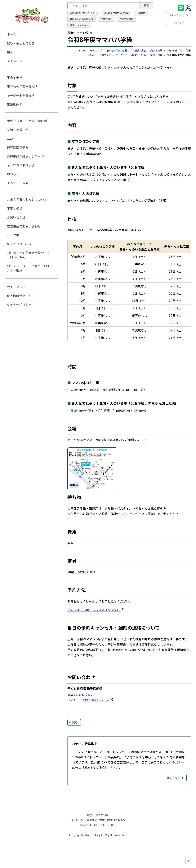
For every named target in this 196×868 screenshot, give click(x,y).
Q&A (10, 138)
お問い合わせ (16, 217)
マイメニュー (16, 61)
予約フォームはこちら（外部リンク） (95, 610)
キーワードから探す (126, 55)
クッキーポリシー (19, 304)
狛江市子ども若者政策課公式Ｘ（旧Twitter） (29, 255)
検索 (146, 5)
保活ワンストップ (79, 25)
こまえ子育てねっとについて (27, 199)
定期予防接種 (126, 19)
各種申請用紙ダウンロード (25, 156)
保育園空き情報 (18, 147)
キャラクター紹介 (19, 244)
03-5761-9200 (83, 695)
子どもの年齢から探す (118, 50)
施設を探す (15, 104)
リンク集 (13, 235)
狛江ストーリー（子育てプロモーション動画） (30, 268)
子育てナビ (96, 50)
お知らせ (13, 174)
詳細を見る (174, 778)
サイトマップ (16, 287)
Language (179, 23)
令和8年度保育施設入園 (116, 13)
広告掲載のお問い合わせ (24, 226)
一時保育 (141, 13)
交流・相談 (156, 50)
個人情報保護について (22, 296)
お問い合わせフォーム (98, 700)
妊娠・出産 (140, 50)
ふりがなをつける (179, 15)
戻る (75, 722)
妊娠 (144, 55)
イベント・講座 (18, 183)
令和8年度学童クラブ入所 (83, 13)
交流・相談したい (19, 130)
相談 (10, 52)
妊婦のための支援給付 (82, 19)
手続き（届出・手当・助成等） (29, 121)
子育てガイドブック (21, 165)
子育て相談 (106, 19)
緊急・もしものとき (21, 43)
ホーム (11, 34)
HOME (82, 50)
